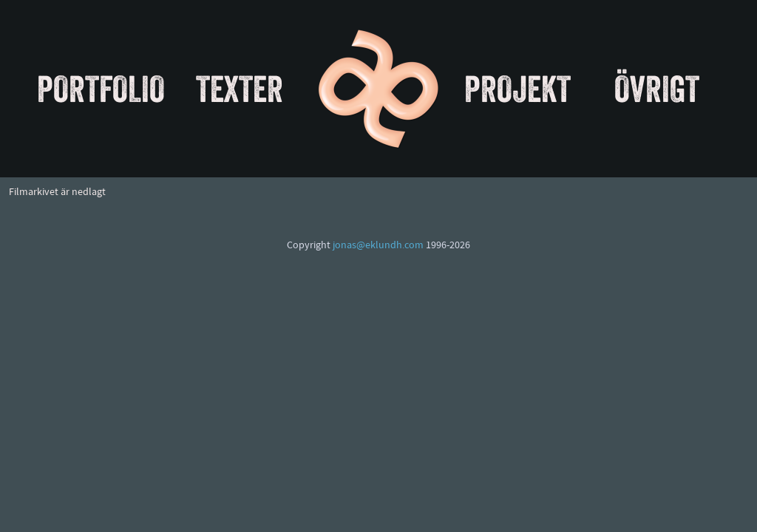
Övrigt (657, 89)
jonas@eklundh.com (378, 246)
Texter (240, 89)
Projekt (517, 89)
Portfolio (101, 89)
